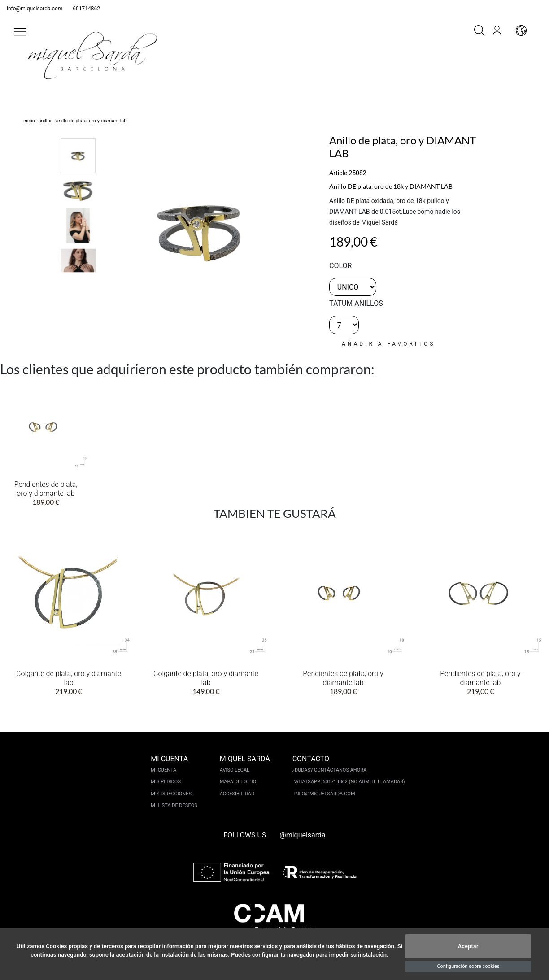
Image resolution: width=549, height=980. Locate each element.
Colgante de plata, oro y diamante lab (69, 678)
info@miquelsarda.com (35, 9)
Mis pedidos (166, 782)
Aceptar (468, 946)
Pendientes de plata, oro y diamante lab (46, 489)
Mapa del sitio (238, 782)
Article (338, 173)
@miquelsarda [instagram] (303, 835)
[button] (20, 32)
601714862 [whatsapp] (86, 9)
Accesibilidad (237, 794)
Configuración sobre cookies (468, 966)
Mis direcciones (171, 794)
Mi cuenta (163, 770)
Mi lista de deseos (174, 805)
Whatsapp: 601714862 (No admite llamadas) (350, 782)
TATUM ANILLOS (356, 303)
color (340, 266)
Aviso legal (235, 770)
